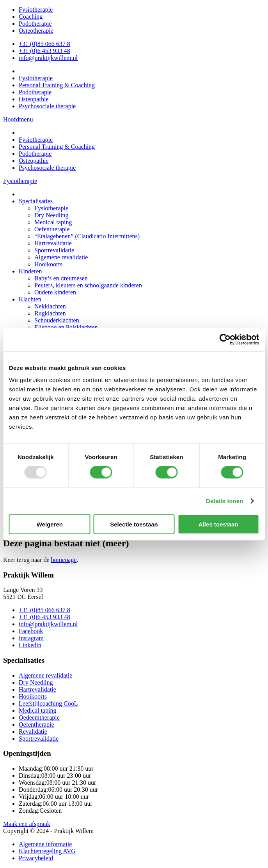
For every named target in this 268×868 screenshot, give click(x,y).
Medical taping (37, 710)
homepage (64, 560)
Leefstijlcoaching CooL (48, 703)
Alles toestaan (218, 524)
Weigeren (50, 524)
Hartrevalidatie (37, 689)
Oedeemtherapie (39, 717)
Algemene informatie (45, 844)
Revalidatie (33, 732)
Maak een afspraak (27, 824)
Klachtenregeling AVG (47, 851)
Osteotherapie (36, 31)
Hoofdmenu (18, 119)
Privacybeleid (36, 858)
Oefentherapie (36, 725)
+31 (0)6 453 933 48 (44, 51)
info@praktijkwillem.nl (48, 58)
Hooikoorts (33, 696)
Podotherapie (35, 24)
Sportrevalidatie (39, 739)
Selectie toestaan (134, 524)
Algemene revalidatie (45, 675)
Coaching (31, 17)
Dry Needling (36, 682)
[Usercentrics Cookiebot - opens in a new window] (225, 339)
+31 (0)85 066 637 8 (44, 44)
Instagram (31, 638)
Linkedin (30, 645)
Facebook (31, 631)
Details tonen (225, 501)
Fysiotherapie (36, 10)
